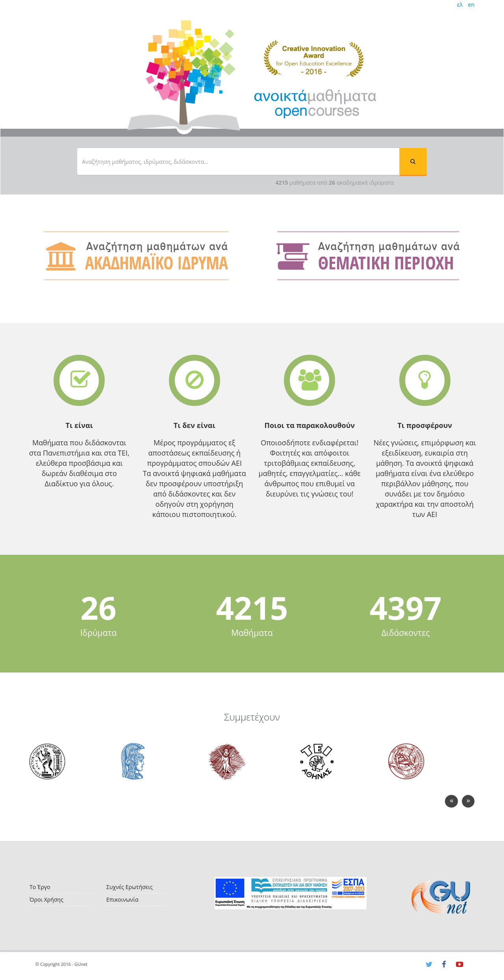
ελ (460, 5)
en (471, 5)
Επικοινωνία (122, 899)
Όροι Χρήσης (46, 899)
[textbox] (238, 161)
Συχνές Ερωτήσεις (130, 887)
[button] (413, 161)
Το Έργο (40, 887)
